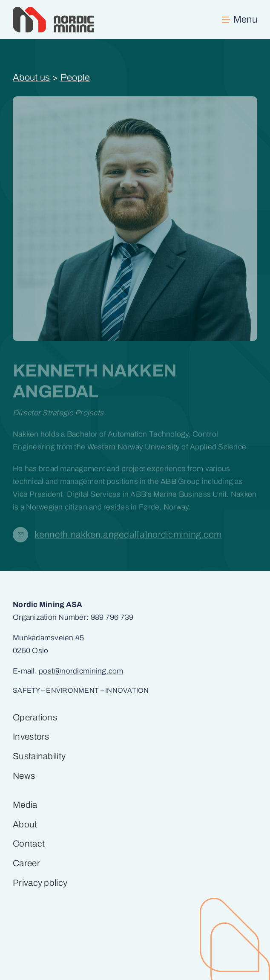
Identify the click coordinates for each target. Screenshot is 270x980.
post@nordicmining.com (81, 671)
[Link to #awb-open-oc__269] (240, 20)
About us (31, 78)
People (75, 78)
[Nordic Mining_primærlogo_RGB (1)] (53, 10)
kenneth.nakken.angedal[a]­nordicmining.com (128, 536)
